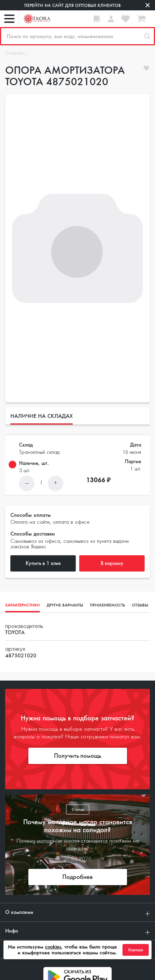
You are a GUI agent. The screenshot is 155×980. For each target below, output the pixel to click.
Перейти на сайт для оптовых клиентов (72, 5)
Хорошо (136, 950)
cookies (53, 947)
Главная (14, 53)
